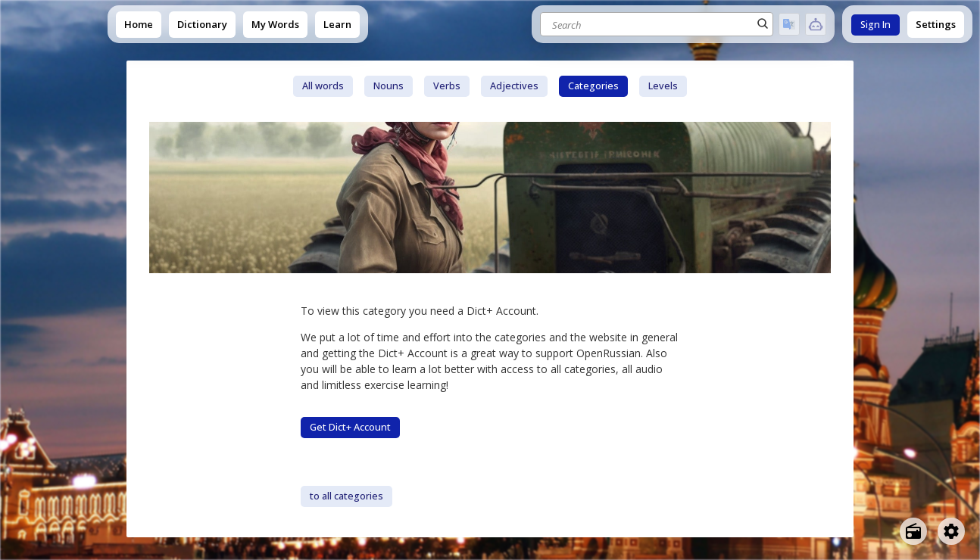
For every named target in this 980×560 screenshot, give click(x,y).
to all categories (346, 496)
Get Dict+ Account (350, 427)
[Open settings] (951, 531)
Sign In (875, 25)
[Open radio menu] (913, 531)
